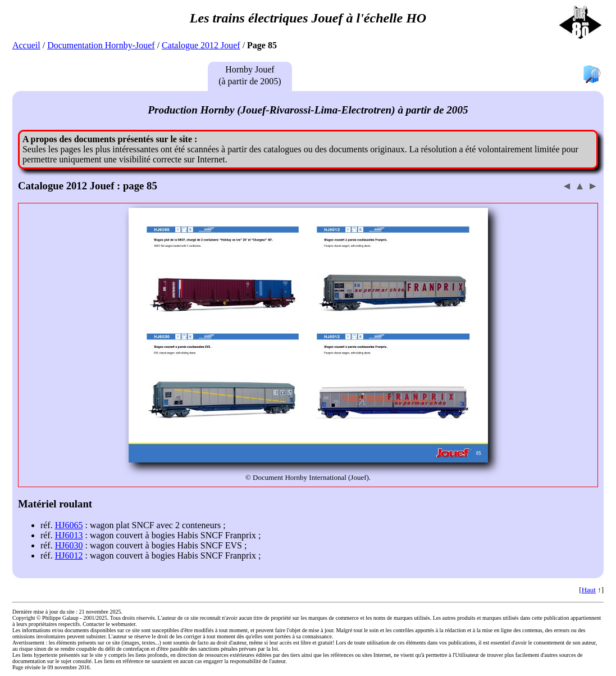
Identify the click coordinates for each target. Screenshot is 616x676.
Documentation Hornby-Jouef (101, 45)
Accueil (26, 45)
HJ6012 (69, 555)
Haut (589, 590)
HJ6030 (69, 545)
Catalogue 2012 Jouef (201, 45)
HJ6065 (69, 525)
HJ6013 (69, 535)
